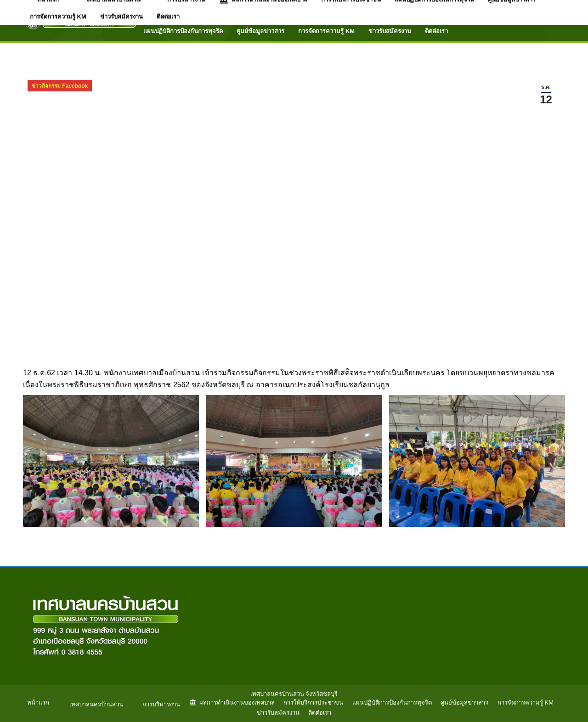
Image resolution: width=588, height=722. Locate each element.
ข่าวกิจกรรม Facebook (60, 86)
